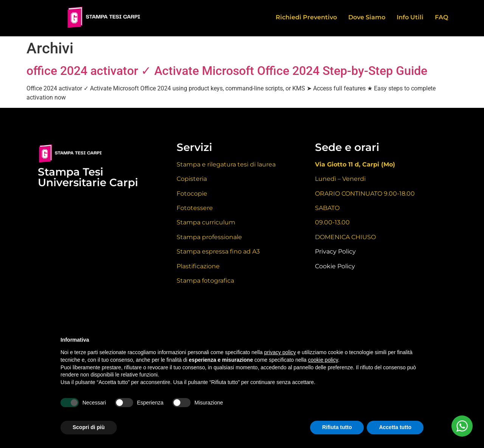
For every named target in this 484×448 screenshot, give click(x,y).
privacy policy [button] (280, 352)
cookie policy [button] (323, 360)
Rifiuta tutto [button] (337, 427)
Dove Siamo (367, 17)
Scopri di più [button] (89, 427)
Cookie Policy (335, 266)
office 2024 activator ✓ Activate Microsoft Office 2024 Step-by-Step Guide (227, 71)
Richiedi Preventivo (306, 17)
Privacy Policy (335, 251)
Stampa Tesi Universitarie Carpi (88, 177)
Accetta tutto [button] (395, 427)
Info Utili (410, 17)
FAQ (441, 17)
